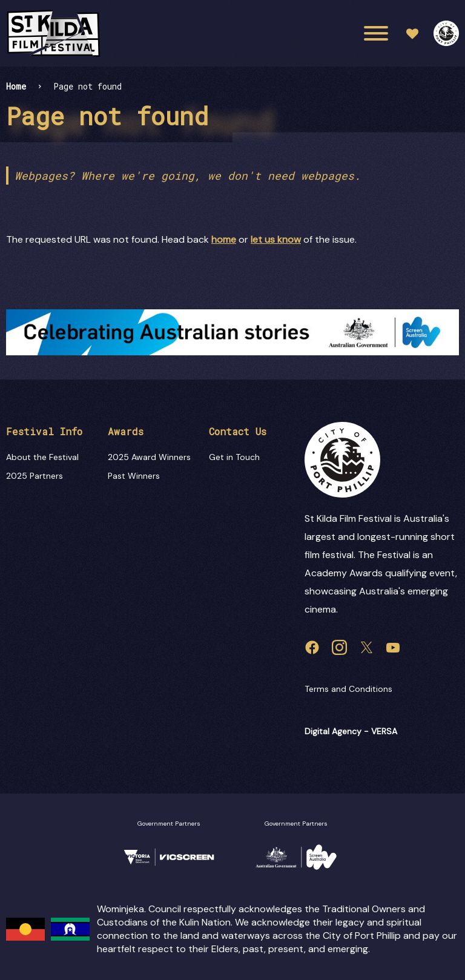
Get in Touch (234, 457)
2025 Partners (35, 476)
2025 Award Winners (149, 457)
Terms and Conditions (348, 689)
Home (16, 86)
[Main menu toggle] (376, 33)
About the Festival (42, 457)
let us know (276, 239)
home (224, 239)
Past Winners (134, 476)
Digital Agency (333, 731)
